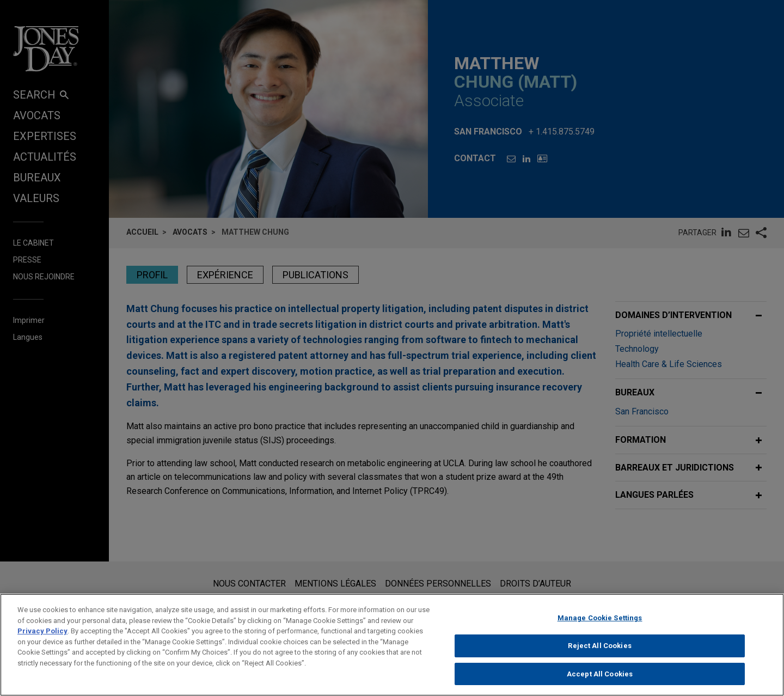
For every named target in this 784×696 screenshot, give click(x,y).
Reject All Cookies (599, 652)
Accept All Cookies (600, 680)
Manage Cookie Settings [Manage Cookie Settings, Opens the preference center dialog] (600, 624)
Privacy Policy (42, 637)
